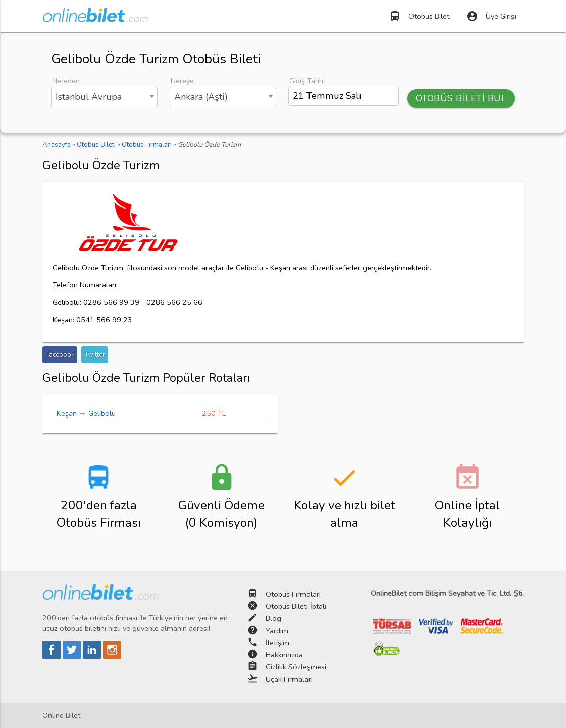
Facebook (60, 355)
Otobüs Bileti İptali (296, 606)
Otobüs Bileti (420, 16)
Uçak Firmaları (289, 679)
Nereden (66, 81)
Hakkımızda (284, 655)
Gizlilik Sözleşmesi (296, 667)
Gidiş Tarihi (307, 81)
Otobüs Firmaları (293, 594)
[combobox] (104, 97)
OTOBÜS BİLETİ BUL (461, 98)
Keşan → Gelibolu (86, 413)
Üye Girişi (491, 16)
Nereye (182, 81)
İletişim (277, 643)
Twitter (95, 355)
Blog (273, 618)
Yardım (277, 631)
